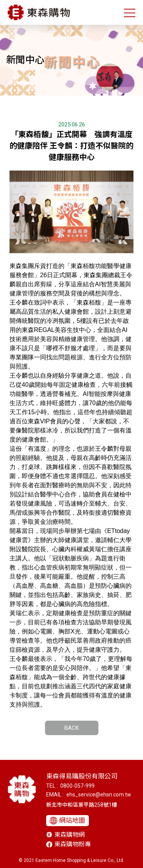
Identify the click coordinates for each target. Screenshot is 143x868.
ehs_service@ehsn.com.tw (99, 795)
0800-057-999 (77, 786)
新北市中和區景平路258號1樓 (82, 805)
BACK (72, 728)
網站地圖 (72, 820)
